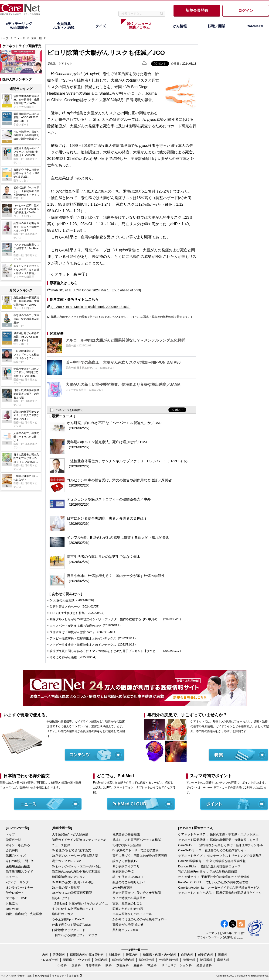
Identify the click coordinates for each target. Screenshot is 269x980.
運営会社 (74, 976)
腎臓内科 (132, 955)
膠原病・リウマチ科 (77, 960)
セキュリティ (59, 976)
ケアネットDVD (17, 898)
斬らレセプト (61, 898)
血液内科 (187, 955)
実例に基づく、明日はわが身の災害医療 (140, 856)
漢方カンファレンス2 (66, 861)
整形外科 (189, 960)
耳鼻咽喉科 (93, 965)
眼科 (109, 965)
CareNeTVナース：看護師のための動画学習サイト (213, 850)
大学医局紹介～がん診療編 (70, 834)
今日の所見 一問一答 (20, 861)
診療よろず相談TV (125, 861)
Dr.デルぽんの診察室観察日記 (72, 893)
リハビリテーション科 (177, 965)
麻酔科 (138, 965)
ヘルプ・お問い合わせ (13, 976)
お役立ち (12, 903)
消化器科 (115, 955)
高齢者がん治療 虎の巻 (128, 925)
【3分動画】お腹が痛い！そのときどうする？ (81, 903)
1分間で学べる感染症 (127, 845)
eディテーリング (17, 882)
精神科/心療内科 (123, 960)
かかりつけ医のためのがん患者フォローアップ (142, 919)
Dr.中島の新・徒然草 (66, 888)
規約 (30, 976)
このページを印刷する (69, 410)
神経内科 (101, 960)
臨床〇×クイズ (16, 856)
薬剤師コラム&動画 (126, 930)
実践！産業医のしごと (128, 903)
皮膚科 (76, 965)
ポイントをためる (18, 845)
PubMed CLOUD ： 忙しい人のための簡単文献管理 (213, 882)
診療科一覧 (13, 840)
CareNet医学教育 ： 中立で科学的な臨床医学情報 (212, 861)
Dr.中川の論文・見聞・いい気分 (74, 882)
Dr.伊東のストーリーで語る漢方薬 (75, 856)
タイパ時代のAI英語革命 (129, 898)
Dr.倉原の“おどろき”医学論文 (72, 850)
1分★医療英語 (122, 888)
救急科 (152, 965)
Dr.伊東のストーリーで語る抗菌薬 (136, 850)
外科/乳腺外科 (169, 960)
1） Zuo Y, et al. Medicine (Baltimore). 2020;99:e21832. (90, 307)
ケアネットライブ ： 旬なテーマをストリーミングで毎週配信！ (221, 856)
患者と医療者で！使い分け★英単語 (137, 893)
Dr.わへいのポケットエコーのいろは (77, 866)
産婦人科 (223, 960)
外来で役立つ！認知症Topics (71, 925)
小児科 (62, 965)
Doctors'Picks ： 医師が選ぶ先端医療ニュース (209, 866)
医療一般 (36, 38)
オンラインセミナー (19, 888)
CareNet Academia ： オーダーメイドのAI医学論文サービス (219, 888)
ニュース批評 (61, 845)
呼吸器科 (59, 955)
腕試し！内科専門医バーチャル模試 (137, 840)
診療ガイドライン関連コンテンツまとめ (79, 840)
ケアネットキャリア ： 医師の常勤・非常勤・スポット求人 (218, 834)
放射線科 (123, 965)
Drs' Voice (13, 909)
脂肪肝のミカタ (63, 914)
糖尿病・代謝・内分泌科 (159, 955)
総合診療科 (204, 965)
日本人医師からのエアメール (132, 914)
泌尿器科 (206, 960)
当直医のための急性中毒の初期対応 (76, 871)
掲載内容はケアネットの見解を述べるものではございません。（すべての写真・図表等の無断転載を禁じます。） (122, 317)
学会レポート (15, 893)
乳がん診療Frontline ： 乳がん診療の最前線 (208, 871)
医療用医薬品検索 (18, 866)
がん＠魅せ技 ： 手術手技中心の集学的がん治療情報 (214, 877)
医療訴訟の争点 (123, 871)
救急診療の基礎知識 (126, 834)
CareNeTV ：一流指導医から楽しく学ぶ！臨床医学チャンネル (221, 845)
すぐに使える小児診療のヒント (73, 909)
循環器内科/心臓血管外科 (87, 955)
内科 (45, 955)
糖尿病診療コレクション (69, 877)
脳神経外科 (147, 960)
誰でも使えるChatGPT (128, 877)
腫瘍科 (223, 955)
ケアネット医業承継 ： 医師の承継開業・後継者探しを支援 (218, 840)
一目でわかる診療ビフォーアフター (76, 935)
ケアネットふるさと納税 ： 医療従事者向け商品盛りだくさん (220, 893)
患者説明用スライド (19, 871)
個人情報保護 (42, 976)
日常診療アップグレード (69, 930)
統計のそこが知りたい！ (129, 882)
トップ (4, 38)
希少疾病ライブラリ (126, 866)
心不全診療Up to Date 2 (68, 919)
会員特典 (12, 850)
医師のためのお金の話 (128, 909)
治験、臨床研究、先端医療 (24, 914)
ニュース (20, 38)
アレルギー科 (49, 960)
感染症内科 (206, 955)
